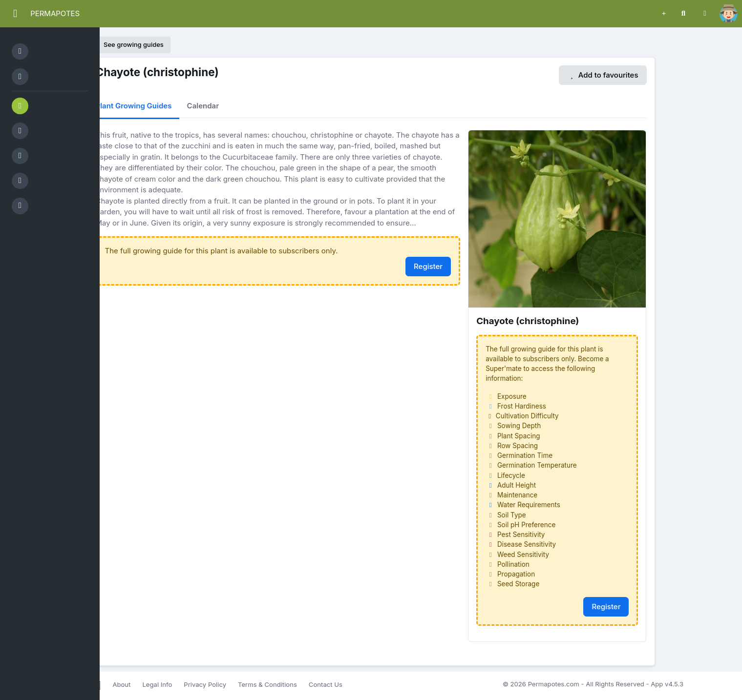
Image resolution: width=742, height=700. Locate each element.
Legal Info (157, 684)
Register (428, 266)
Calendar (203, 106)
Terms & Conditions (267, 684)
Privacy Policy (205, 684)
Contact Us (326, 684)
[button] (664, 12)
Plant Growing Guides (134, 106)
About (121, 684)
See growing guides (129, 44)
